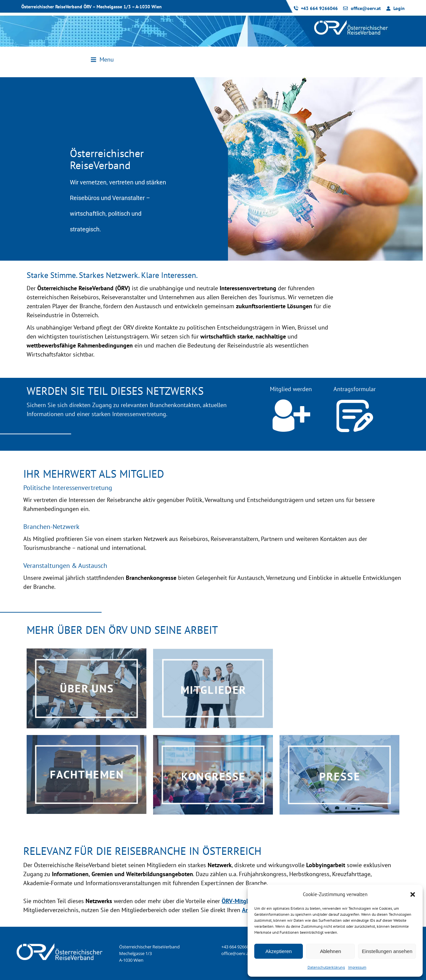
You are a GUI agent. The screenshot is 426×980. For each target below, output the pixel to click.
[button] (413, 894)
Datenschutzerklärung (326, 967)
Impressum (357, 967)
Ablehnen (330, 951)
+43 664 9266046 (237, 947)
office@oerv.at (236, 953)
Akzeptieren (278, 951)
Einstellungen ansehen (387, 951)
